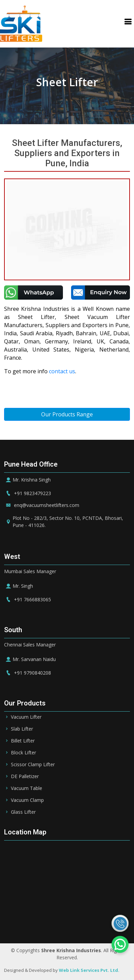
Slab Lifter (22, 729)
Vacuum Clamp (27, 800)
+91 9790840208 (28, 673)
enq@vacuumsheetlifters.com (42, 505)
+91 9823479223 (28, 493)
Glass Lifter (23, 812)
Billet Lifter (23, 741)
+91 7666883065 (28, 599)
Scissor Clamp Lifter (33, 765)
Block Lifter (23, 753)
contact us (62, 371)
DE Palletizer (25, 776)
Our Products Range (67, 414)
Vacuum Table (27, 788)
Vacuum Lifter (26, 717)
